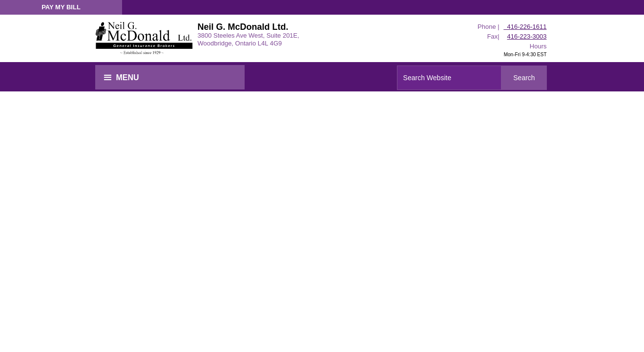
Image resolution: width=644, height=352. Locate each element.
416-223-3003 (527, 36)
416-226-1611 (525, 27)
